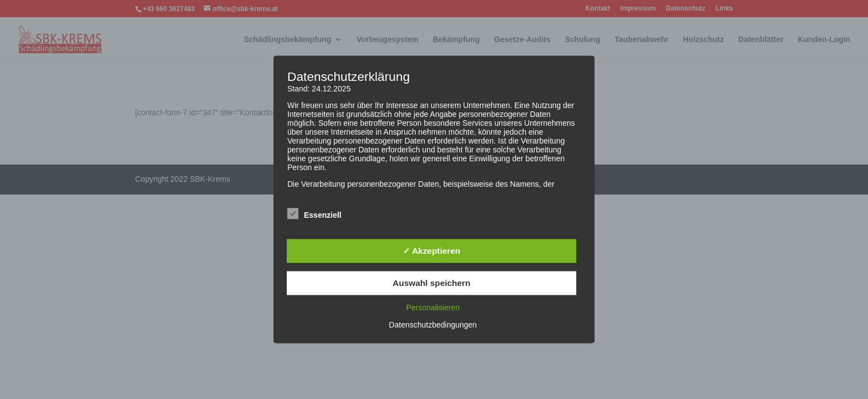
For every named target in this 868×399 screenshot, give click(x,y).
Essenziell (314, 214)
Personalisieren (433, 308)
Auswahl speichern (431, 283)
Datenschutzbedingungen (433, 325)
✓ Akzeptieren (432, 251)
